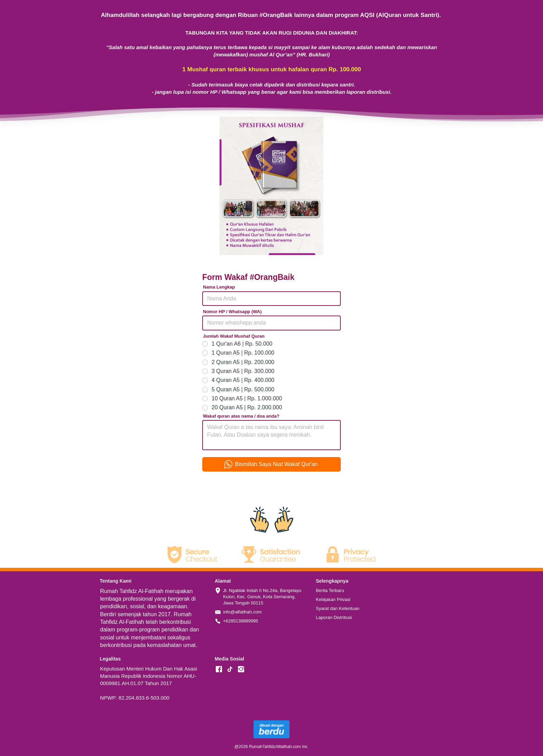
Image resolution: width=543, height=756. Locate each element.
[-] (219, 670)
